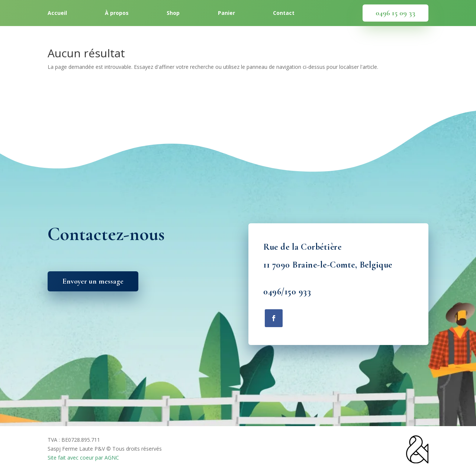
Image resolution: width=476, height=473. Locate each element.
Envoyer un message (93, 281)
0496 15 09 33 (395, 13)
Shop (173, 13)
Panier (226, 13)
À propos (117, 13)
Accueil (57, 13)
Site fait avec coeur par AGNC (83, 458)
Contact (284, 13)
